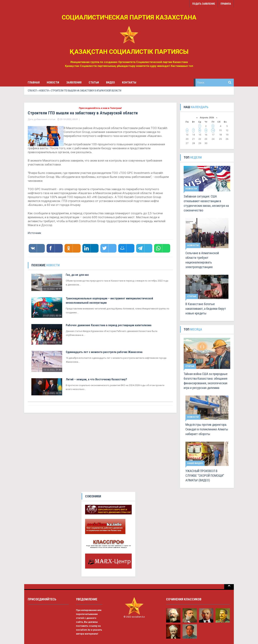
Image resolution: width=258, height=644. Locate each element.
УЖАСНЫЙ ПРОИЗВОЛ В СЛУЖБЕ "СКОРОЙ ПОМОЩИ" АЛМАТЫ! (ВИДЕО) (205, 476)
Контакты (129, 82)
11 (220, 130)
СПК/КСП (32, 91)
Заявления (74, 82)
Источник (34, 233)
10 (213, 130)
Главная (34, 82)
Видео (110, 82)
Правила (226, 4)
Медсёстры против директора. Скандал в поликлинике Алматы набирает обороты (207, 429)
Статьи (94, 82)
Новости (53, 82)
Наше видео (195, 463)
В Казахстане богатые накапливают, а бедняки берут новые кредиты (206, 309)
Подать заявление (204, 4)
